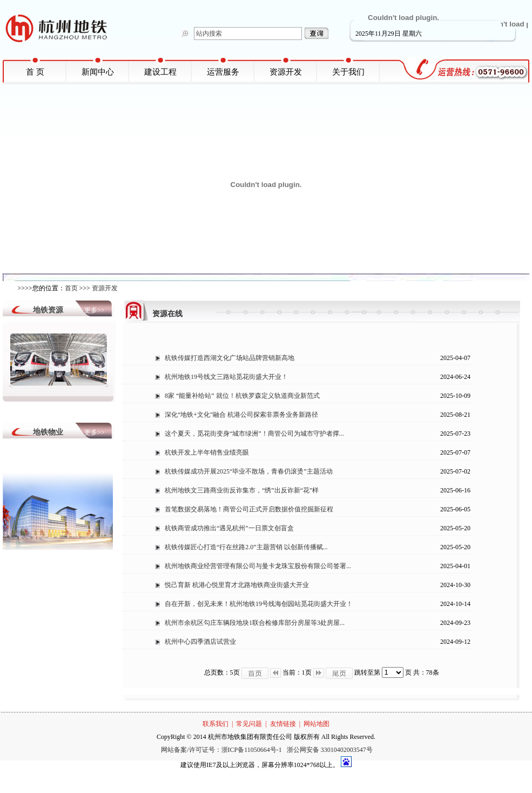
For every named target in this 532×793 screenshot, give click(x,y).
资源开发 (286, 72)
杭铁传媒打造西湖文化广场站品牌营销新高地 (230, 358)
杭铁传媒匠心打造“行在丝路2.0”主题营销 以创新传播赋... (246, 547)
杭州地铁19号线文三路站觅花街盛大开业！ (226, 377)
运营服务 (223, 72)
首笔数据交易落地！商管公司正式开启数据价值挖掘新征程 (249, 509)
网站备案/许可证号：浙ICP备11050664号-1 (222, 750)
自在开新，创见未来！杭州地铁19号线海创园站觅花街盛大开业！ (259, 604)
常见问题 (249, 724)
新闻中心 (98, 72)
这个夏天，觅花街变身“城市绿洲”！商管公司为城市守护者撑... (254, 434)
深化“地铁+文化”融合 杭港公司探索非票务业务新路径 (241, 415)
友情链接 (283, 724)
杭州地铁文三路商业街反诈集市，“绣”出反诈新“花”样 (242, 490)
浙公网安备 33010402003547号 (330, 750)
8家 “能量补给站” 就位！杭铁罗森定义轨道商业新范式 (242, 396)
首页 (71, 288)
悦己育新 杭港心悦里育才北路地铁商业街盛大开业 (237, 585)
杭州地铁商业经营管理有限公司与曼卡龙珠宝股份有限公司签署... (258, 566)
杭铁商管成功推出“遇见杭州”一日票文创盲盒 (229, 528)
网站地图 (316, 724)
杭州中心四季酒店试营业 (200, 642)
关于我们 (348, 72)
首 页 (35, 72)
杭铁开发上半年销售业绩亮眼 (207, 452)
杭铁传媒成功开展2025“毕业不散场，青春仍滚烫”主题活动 (249, 471)
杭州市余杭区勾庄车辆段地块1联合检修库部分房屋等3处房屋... (255, 623)
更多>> (95, 310)
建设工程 (160, 72)
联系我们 (216, 724)
